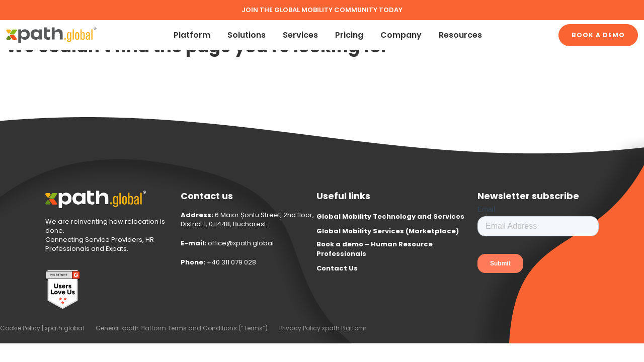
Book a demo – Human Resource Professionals (375, 249)
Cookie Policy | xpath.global (42, 328)
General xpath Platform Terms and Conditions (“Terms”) (182, 328)
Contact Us (337, 268)
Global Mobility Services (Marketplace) (388, 231)
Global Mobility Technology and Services (390, 216)
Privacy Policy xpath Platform (323, 328)
